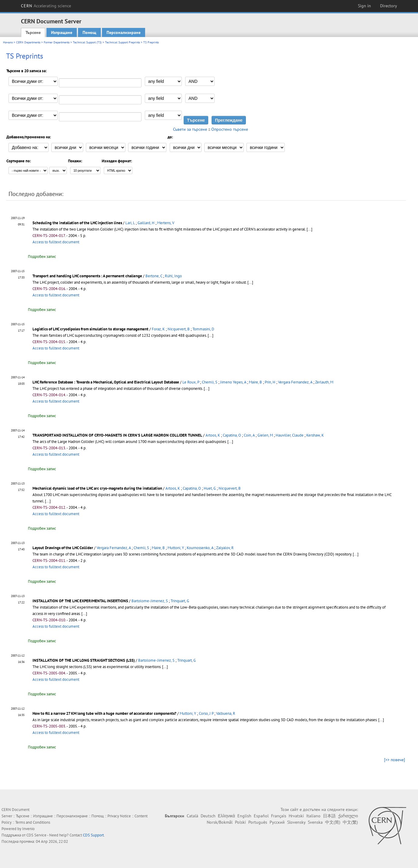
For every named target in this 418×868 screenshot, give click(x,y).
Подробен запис (42, 257)
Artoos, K (213, 435)
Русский (277, 822)
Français (279, 816)
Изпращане (62, 32)
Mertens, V (166, 223)
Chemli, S (210, 382)
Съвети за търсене (190, 129)
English (244, 816)
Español (261, 816)
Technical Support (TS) (87, 42)
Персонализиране (124, 32)
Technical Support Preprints (122, 42)
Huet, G (210, 488)
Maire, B (255, 382)
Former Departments (57, 42)
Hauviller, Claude (290, 435)
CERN (46, 6)
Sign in (364, 6)
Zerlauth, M (324, 382)
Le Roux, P (191, 382)
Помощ (89, 32)
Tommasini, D (203, 329)
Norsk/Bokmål (220, 822)
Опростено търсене (230, 129)
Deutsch (208, 816)
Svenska (315, 822)
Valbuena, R (226, 713)
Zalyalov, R (225, 548)
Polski (240, 822)
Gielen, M (265, 435)
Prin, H (270, 382)
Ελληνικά (226, 816)
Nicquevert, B (179, 329)
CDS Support (93, 835)
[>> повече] (394, 760)
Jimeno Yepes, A (233, 382)
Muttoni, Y (176, 548)
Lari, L (130, 223)
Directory (389, 6)
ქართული (348, 816)
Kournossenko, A (200, 548)
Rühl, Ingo (173, 276)
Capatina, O (232, 435)
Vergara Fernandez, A (295, 382)
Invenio (28, 829)
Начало (8, 42)
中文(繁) (350, 822)
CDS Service (36, 835)
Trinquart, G (180, 601)
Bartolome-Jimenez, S (150, 601)
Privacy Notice (119, 816)
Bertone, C (154, 276)
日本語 (329, 816)
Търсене (33, 32)
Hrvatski (296, 816)
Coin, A (249, 435)
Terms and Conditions (33, 822)
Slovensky (296, 822)
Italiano (313, 816)
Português (258, 822)
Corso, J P (206, 713)
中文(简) (333, 822)
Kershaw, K (315, 435)
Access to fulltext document (56, 242)
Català (192, 816)
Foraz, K (158, 329)
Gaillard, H (146, 223)
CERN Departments (28, 42)
